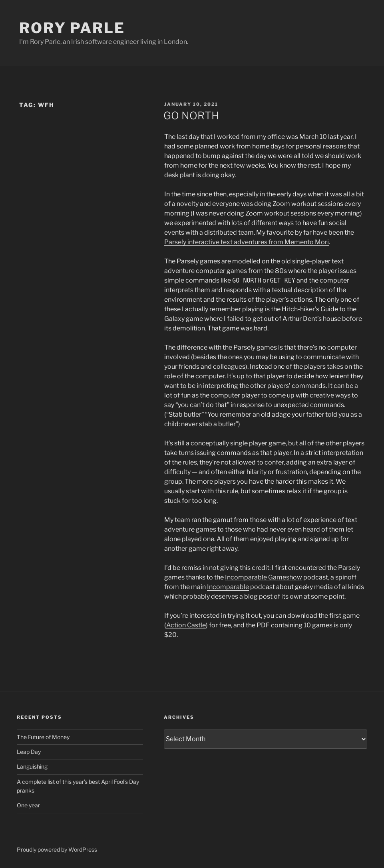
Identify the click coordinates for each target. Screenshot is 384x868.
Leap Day (29, 752)
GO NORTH (191, 116)
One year (28, 805)
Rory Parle (72, 28)
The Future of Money (43, 737)
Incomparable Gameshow (264, 577)
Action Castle (186, 625)
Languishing (32, 766)
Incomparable (228, 587)
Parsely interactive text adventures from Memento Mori (247, 242)
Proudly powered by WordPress (57, 849)
